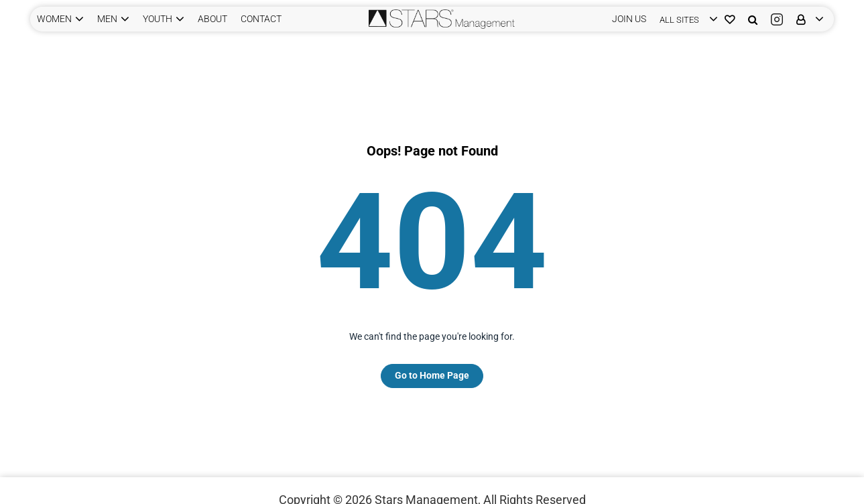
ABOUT (212, 19)
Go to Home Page (432, 375)
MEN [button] (107, 19)
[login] (685, 19)
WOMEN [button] (54, 19)
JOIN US (629, 19)
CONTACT (261, 19)
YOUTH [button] (158, 19)
